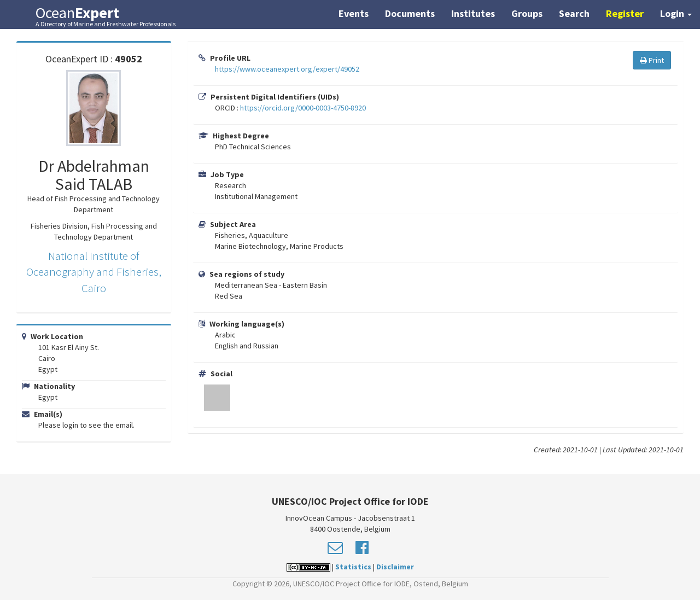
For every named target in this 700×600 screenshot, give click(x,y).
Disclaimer (395, 567)
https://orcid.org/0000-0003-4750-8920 (303, 108)
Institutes (473, 13)
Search (574, 13)
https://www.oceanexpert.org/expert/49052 (287, 69)
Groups (527, 13)
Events (354, 13)
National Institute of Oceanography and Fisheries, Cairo (94, 272)
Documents (410, 13)
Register (625, 13)
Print (652, 60)
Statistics (353, 567)
